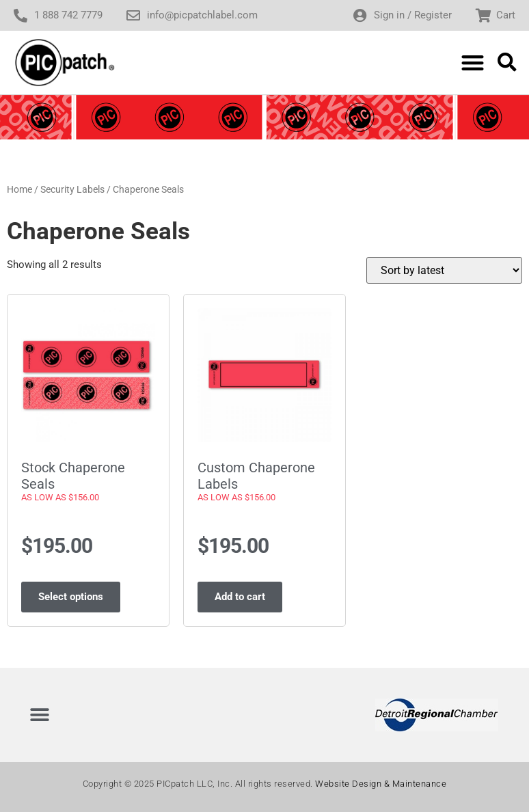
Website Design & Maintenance (381, 784)
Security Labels (72, 189)
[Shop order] (444, 270)
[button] (473, 63)
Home (19, 189)
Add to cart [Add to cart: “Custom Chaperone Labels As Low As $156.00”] (240, 597)
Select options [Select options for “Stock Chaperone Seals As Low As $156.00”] (71, 597)
